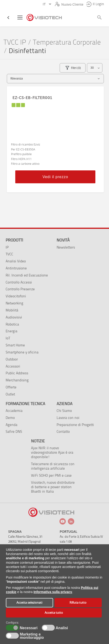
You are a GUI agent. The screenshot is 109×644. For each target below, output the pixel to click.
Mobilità (12, 310)
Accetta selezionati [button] (29, 603)
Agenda (12, 425)
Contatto (63, 431)
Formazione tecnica (25, 404)
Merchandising (17, 380)
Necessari (28, 628)
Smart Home (15, 345)
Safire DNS (14, 431)
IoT (8, 338)
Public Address (17, 373)
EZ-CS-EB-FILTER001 (32, 98)
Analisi (61, 628)
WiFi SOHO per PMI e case (51, 475)
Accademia (14, 411)
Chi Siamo (64, 411)
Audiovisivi (14, 317)
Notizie (38, 441)
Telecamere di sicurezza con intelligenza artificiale (53, 466)
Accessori (13, 366)
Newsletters (66, 247)
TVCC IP (15, 42)
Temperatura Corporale (67, 42)
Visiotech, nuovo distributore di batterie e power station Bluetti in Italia (53, 487)
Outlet (10, 394)
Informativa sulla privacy (53, 592)
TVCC (9, 254)
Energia (12, 331)
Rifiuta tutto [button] (78, 603)
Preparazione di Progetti (75, 425)
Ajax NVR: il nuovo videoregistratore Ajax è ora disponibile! (52, 452)
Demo (10, 418)
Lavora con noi (68, 418)
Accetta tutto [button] (54, 613)
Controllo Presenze (20, 289)
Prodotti (14, 240)
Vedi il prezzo (55, 177)
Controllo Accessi (19, 282)
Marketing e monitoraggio (32, 636)
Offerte (11, 387)
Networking (14, 303)
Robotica (12, 324)
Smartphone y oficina (22, 352)
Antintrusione (16, 268)
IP (7, 247)
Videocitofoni (16, 296)
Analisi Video (16, 261)
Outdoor (12, 359)
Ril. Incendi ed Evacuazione (27, 275)
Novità (63, 240)
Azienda (64, 404)
